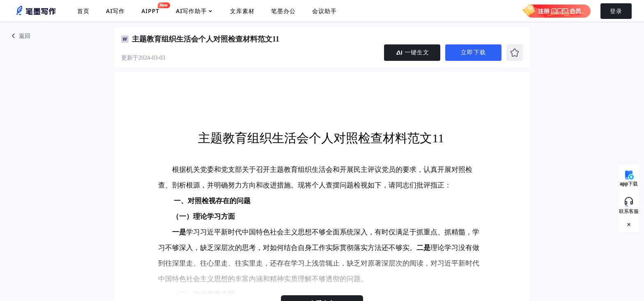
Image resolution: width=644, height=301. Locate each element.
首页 (83, 11)
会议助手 (324, 11)
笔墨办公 (283, 11)
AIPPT (150, 9)
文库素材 (242, 11)
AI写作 (115, 11)
